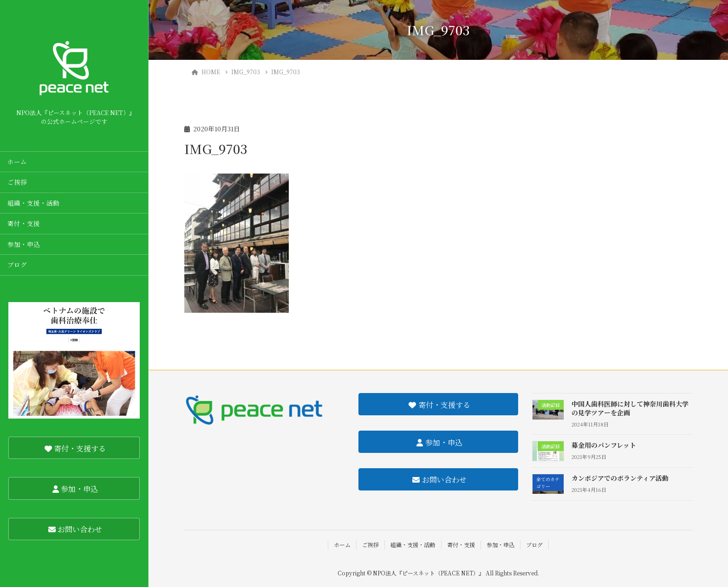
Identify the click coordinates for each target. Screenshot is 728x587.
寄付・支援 (24, 223)
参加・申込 (24, 244)
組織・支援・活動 (33, 203)
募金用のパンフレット (604, 445)
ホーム (17, 161)
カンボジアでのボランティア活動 (620, 478)
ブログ (17, 264)
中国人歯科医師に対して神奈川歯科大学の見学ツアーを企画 (630, 408)
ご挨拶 (17, 182)
